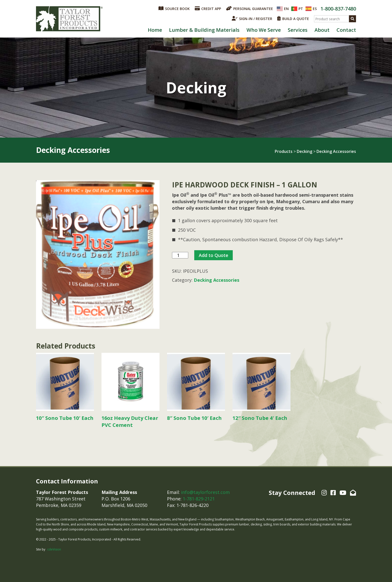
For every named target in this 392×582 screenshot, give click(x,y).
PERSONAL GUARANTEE (249, 9)
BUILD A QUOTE (293, 19)
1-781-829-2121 (199, 499)
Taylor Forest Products (69, 19)
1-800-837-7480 (338, 9)
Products (284, 151)
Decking (304, 151)
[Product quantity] (180, 255)
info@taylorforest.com (205, 492)
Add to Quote (213, 255)
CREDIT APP (208, 9)
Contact (346, 30)
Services (298, 30)
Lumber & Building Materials (204, 30)
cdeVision (54, 549)
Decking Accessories (336, 151)
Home (155, 30)
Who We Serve (264, 30)
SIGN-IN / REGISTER (252, 19)
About (322, 30)
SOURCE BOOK (174, 9)
